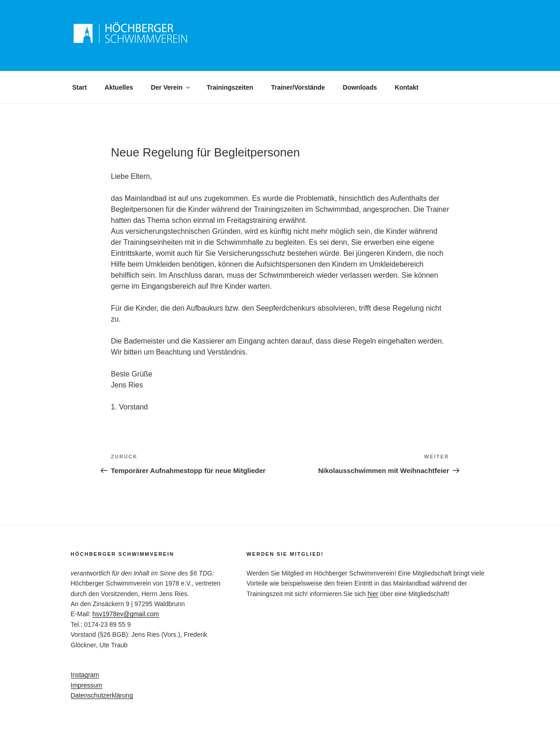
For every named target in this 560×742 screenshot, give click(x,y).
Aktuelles (119, 87)
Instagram (85, 675)
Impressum (87, 685)
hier (373, 594)
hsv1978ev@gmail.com (126, 614)
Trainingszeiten (230, 87)
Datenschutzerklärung (102, 695)
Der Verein (171, 87)
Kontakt (406, 87)
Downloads (360, 87)
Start (80, 87)
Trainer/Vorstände (298, 87)
